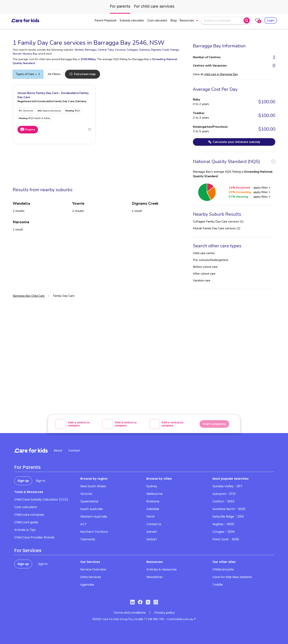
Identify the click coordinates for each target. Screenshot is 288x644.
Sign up (23, 481)
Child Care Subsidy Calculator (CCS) (41, 499)
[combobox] (223, 20)
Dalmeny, (145, 50)
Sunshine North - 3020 (229, 509)
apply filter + (262, 188)
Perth (151, 517)
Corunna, (120, 50)
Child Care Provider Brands (34, 537)
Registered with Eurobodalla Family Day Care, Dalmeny (52, 101)
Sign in (41, 481)
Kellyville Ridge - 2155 (228, 517)
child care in (221, 74)
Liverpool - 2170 (224, 494)
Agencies (87, 585)
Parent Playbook (106, 20)
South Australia (92, 509)
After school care (204, 274)
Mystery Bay (30, 54)
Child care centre (204, 253)
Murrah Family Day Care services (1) (217, 228)
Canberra (154, 524)
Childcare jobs (223, 569)
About (58, 450)
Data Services (91, 577)
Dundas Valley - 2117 (227, 486)
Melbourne (154, 494)
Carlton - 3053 (223, 501)
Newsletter (155, 577)
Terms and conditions (129, 613)
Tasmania (88, 539)
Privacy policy (165, 613)
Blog (174, 20)
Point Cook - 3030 (226, 539)
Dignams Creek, (160, 50)
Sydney (152, 486)
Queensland (89, 501)
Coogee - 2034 (224, 532)
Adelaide (153, 509)
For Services (28, 551)
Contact (74, 450)
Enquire (28, 130)
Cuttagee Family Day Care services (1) (218, 222)
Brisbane (153, 501)
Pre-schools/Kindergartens (211, 260)
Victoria (86, 494)
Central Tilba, (106, 50)
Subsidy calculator (132, 20)
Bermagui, (91, 50)
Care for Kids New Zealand (232, 577)
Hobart (152, 539)
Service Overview (93, 569)
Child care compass (29, 515)
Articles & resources (161, 569)
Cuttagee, (133, 50)
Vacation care (202, 280)
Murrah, (17, 54)
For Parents (27, 467)
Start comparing (214, 424)
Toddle (218, 585)
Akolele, (79, 50)
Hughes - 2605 (223, 524)
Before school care (205, 267)
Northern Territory (94, 532)
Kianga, (175, 50)
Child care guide (26, 522)
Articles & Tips (25, 530)
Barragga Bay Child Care (29, 296)
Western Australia (94, 517)
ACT (83, 524)
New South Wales (93, 486)
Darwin (152, 532)
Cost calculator (157, 20)
